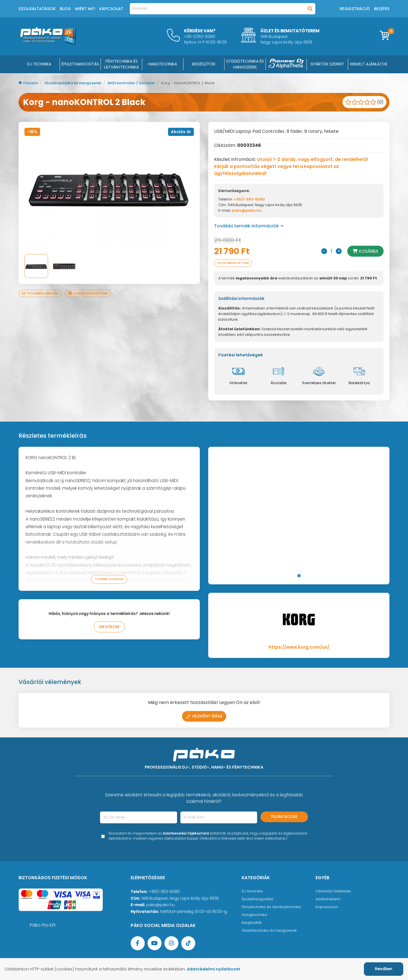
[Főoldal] (48, 43)
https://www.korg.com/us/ (299, 648)
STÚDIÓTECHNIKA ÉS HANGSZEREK (245, 64)
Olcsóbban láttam (235, 263)
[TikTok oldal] (188, 944)
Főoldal (29, 83)
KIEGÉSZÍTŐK (204, 64)
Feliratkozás (284, 817)
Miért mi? (85, 9)
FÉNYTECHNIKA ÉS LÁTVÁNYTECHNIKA (121, 64)
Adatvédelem (328, 900)
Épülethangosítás (258, 900)
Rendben (384, 969)
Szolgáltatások (37, 9)
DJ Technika (39, 64)
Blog (65, 9)
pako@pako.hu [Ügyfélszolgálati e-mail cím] (161, 905)
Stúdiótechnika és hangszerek (76, 83)
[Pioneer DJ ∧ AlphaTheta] (286, 64)
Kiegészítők (252, 923)
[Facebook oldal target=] (138, 944)
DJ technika (253, 892)
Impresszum (327, 907)
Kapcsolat (111, 9)
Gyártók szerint (327, 64)
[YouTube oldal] (155, 944)
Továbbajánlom (41, 293)
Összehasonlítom (91, 293)
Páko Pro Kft (43, 926)
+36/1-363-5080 (249, 199)
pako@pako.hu (247, 210)
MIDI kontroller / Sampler (139, 83)
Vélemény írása (204, 717)
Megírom (109, 628)
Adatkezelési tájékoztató (186, 834)
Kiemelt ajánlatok (369, 64)
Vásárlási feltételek (333, 892)
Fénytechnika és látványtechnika (273, 907)
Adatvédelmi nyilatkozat (217, 969)
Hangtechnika (255, 915)
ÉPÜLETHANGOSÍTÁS (80, 64)
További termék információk (249, 226)
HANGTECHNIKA (163, 64)
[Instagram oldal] (171, 944)
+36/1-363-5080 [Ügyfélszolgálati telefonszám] (164, 892)
